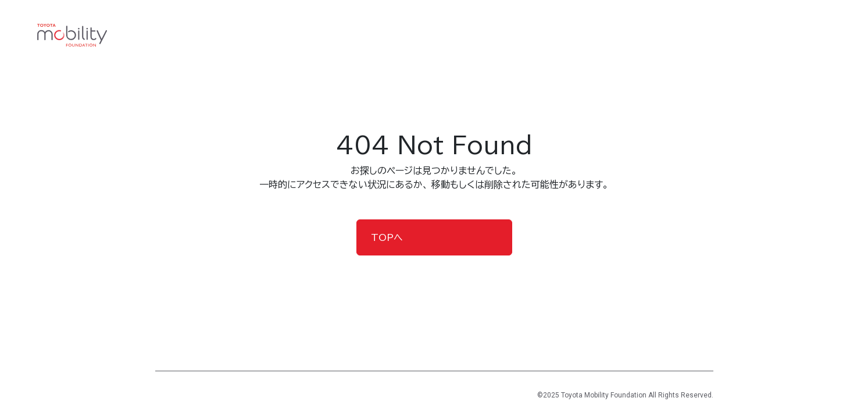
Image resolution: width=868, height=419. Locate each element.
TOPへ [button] (387, 237)
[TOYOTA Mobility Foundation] (72, 35)
